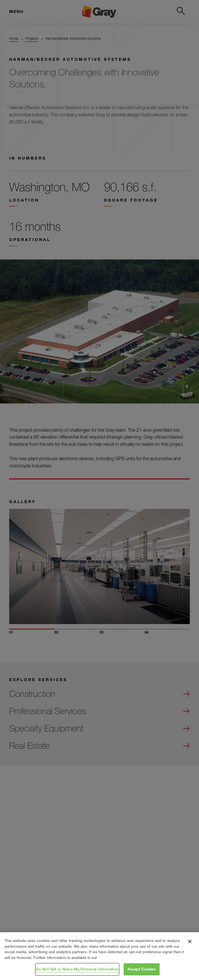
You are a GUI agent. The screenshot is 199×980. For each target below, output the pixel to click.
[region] (99, 956)
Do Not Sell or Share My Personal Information (77, 969)
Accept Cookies (142, 969)
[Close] (190, 941)
